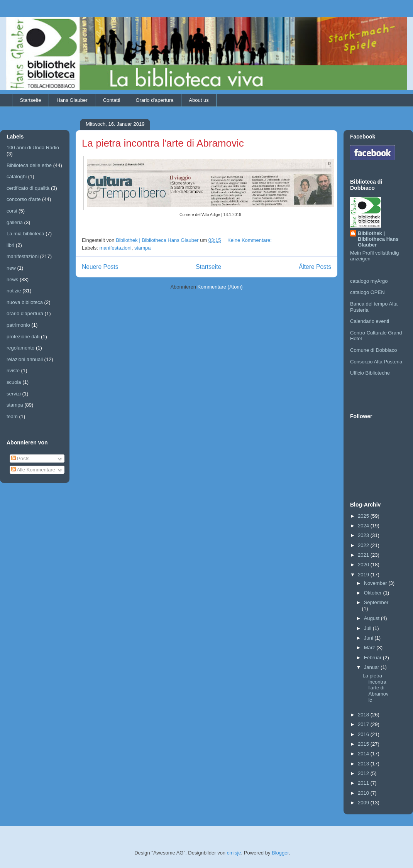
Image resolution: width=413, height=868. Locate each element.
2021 (364, 555)
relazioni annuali (25, 359)
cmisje (234, 853)
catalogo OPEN (367, 292)
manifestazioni (116, 248)
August (372, 618)
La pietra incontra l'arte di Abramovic (163, 143)
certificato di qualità (28, 188)
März (370, 648)
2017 (364, 724)
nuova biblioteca (25, 302)
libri (10, 245)
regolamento (20, 348)
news (12, 279)
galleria (15, 222)
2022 (364, 545)
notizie (14, 291)
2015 (364, 744)
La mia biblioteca (25, 234)
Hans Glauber (72, 100)
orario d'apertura (25, 313)
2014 (364, 754)
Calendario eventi (370, 321)
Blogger (280, 853)
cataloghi (17, 176)
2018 (364, 715)
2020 (364, 565)
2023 (364, 535)
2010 (364, 793)
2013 (364, 764)
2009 (364, 803)
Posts (20, 458)
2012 (364, 773)
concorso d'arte (24, 199)
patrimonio (18, 325)
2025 (364, 516)
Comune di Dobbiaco (373, 350)
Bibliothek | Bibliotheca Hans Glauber (378, 239)
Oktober (374, 593)
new (11, 268)
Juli (368, 628)
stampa (143, 248)
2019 (364, 575)
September (376, 602)
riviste (13, 371)
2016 (364, 734)
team (12, 416)
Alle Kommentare (33, 470)
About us (199, 100)
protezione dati (23, 337)
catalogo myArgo (369, 281)
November (376, 583)
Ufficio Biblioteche (370, 373)
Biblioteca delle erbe (29, 165)
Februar (373, 658)
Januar (372, 667)
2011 (364, 783)
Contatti (112, 100)
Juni (369, 638)
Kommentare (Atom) (220, 287)
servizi (14, 394)
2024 (364, 526)
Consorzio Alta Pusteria (376, 362)
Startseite (31, 100)
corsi (12, 211)
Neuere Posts (100, 267)
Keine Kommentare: (250, 240)
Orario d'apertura (154, 100)
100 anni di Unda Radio (33, 148)
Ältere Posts (315, 267)
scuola (14, 382)
